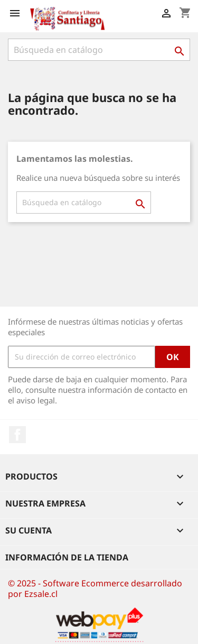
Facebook (17, 435)
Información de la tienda (67, 557)
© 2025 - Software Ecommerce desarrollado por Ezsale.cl (95, 588)
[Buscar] (99, 50)
